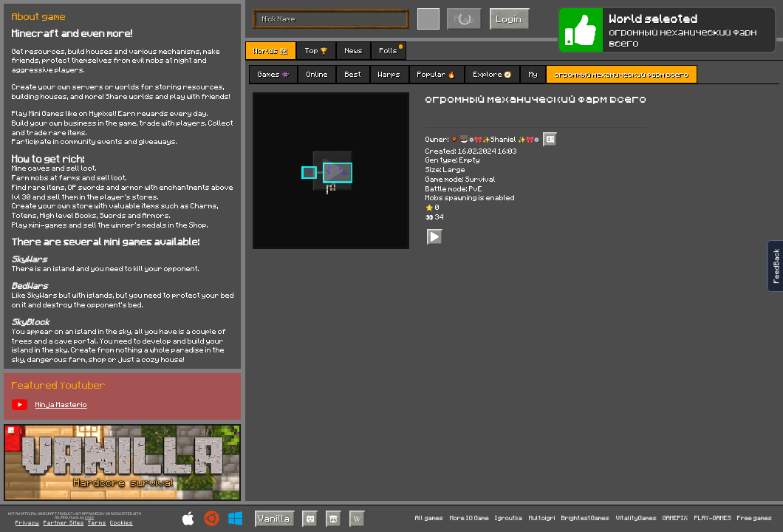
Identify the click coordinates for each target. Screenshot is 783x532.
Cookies (122, 523)
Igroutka (509, 518)
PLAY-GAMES (713, 518)
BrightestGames (585, 518)
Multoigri (542, 518)
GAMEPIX (675, 518)
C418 (89, 518)
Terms (97, 523)
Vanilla (274, 518)
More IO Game (469, 518)
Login (509, 18)
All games (429, 518)
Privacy (27, 523)
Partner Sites (64, 523)
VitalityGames (636, 518)
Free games (755, 518)
